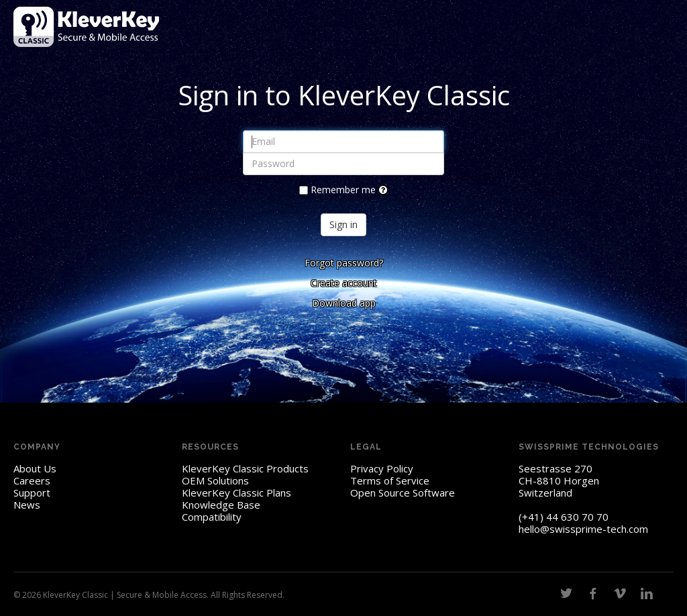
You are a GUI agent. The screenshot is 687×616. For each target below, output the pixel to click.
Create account (344, 283)
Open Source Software (403, 493)
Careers (32, 480)
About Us (35, 468)
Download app (344, 303)
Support (32, 493)
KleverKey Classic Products (245, 468)
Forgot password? (344, 263)
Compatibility (212, 517)
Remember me (343, 190)
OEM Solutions (215, 480)
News (27, 505)
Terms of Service (390, 480)
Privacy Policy (382, 468)
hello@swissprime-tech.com (583, 529)
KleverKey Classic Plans (236, 493)
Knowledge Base (221, 505)
